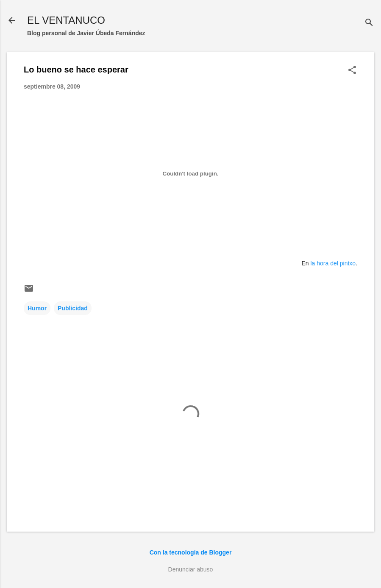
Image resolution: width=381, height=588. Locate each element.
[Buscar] (369, 23)
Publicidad (73, 308)
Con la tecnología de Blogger (191, 552)
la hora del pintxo (333, 263)
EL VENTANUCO (66, 20)
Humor (37, 308)
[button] (352, 71)
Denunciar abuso (191, 569)
